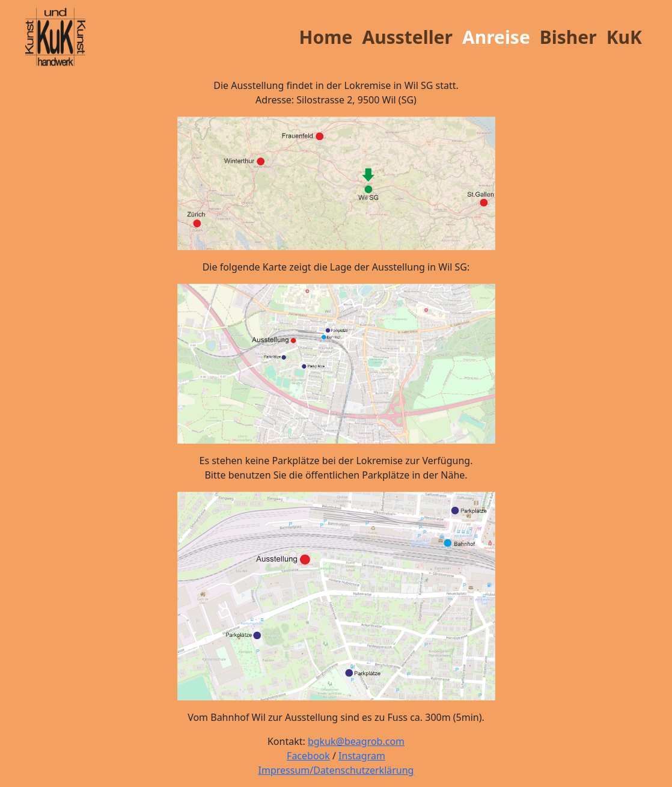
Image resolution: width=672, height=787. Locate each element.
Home (326, 37)
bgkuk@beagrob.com (356, 741)
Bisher (568, 37)
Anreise (496, 37)
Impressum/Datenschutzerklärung (336, 770)
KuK (624, 37)
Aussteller (407, 37)
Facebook (308, 756)
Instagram (362, 756)
